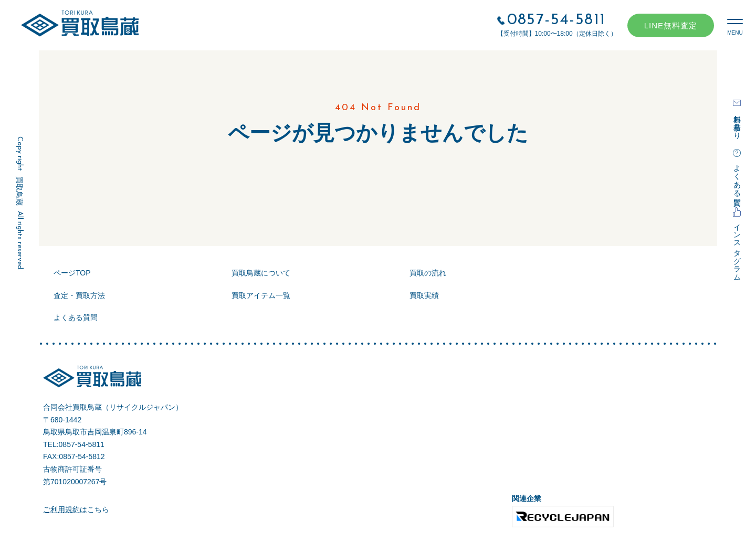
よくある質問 (737, 176)
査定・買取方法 (79, 295)
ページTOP (72, 273)
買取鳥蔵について (261, 273)
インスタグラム (737, 248)
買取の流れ (428, 273)
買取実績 (424, 295)
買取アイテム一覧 (261, 295)
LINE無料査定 (671, 25)
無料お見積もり (737, 123)
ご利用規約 (61, 509)
